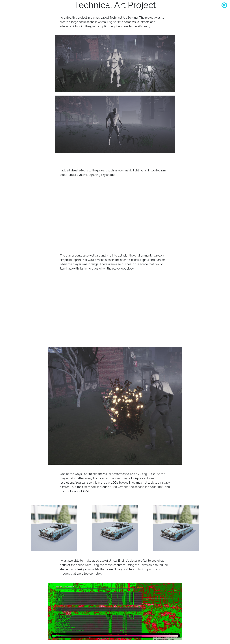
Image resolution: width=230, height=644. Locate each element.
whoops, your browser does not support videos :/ (115, 215)
